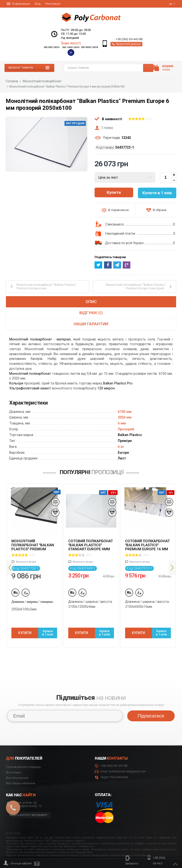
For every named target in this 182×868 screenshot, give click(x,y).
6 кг (121, 446)
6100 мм (125, 411)
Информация (18, 4)
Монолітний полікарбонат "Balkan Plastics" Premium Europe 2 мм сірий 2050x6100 (33, 545)
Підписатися (151, 706)
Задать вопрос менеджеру (28, 806)
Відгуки (91, 312)
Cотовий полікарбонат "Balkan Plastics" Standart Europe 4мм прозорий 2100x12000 (91, 545)
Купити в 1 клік (48, 627)
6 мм (122, 423)
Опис (91, 301)
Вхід (38, 4)
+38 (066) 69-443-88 (129, 39)
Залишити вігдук (26, 561)
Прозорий (126, 429)
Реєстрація (53, 4)
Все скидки (14, 763)
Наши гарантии (91, 323)
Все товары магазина (20, 774)
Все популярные (17, 768)
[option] (34, 564)
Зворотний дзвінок (126, 44)
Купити (114, 192)
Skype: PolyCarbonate (111, 768)
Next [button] (172, 563)
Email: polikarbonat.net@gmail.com (120, 762)
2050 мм (125, 417)
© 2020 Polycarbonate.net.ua (164, 854)
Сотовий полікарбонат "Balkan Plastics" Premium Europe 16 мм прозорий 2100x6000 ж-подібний (148, 545)
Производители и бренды (23, 757)
